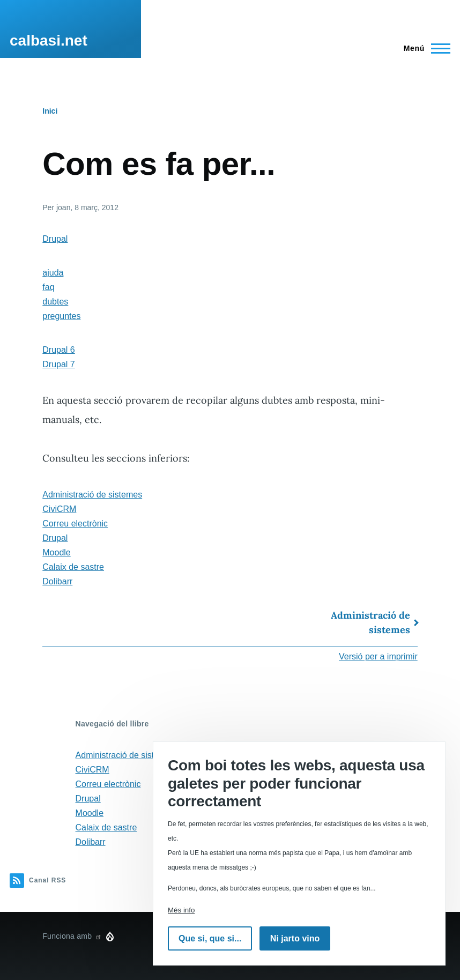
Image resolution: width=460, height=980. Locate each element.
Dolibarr (57, 581)
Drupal (55, 239)
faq (48, 287)
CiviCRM (59, 509)
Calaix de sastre (73, 567)
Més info (181, 910)
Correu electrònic (75, 524)
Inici (50, 111)
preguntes (61, 316)
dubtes (55, 302)
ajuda (53, 273)
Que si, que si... (210, 938)
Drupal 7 (58, 364)
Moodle (56, 552)
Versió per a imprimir (378, 656)
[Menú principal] (424, 48)
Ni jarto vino (295, 938)
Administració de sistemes (92, 495)
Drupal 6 (58, 350)
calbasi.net (49, 40)
